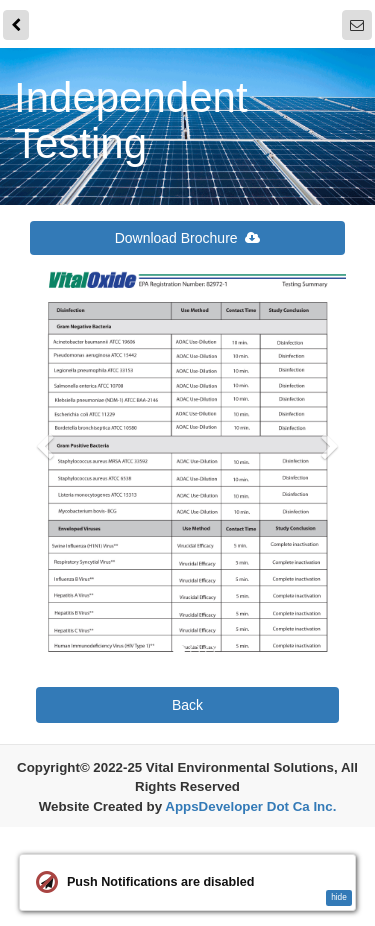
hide (339, 897)
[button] (45, 548)
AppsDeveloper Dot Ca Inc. (250, 807)
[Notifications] (357, 25)
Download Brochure (188, 238)
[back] (16, 25)
